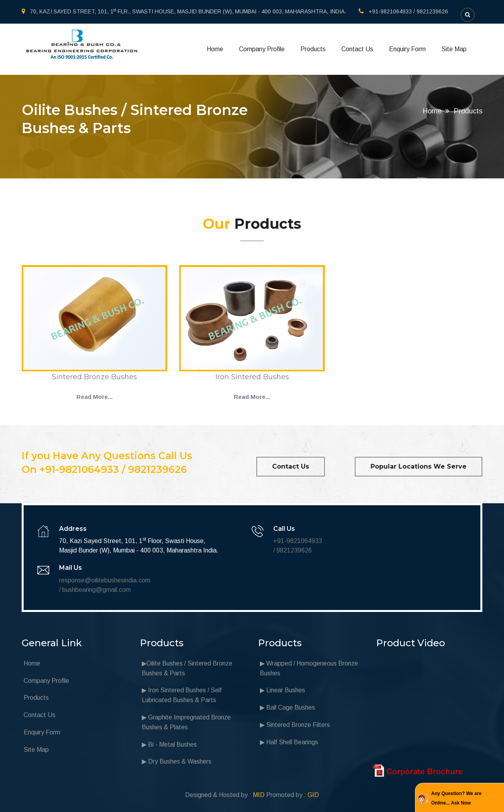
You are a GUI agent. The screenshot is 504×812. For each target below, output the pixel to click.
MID (259, 795)
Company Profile (262, 49)
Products (313, 49)
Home (215, 49)
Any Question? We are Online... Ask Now (456, 798)
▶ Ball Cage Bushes (287, 707)
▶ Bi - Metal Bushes (169, 744)
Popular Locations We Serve (419, 466)
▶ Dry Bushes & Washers (177, 761)
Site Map (454, 49)
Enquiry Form (407, 49)
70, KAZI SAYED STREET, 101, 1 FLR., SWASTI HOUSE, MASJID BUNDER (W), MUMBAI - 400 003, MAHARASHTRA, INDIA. (184, 11)
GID (313, 795)
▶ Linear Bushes (283, 690)
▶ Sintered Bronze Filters (295, 725)
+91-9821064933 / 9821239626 (403, 11)
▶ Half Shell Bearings (289, 742)
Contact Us (357, 49)
